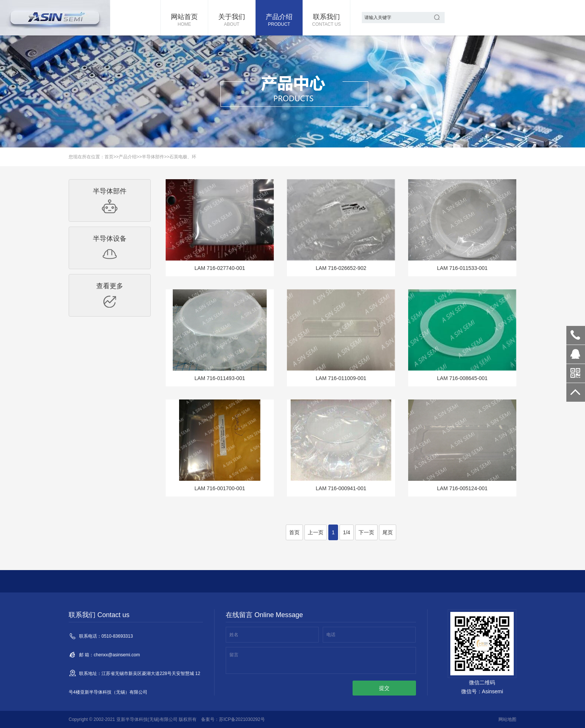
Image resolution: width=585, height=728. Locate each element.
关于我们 (232, 21)
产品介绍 (279, 21)
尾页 (388, 532)
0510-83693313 (576, 335)
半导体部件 (153, 157)
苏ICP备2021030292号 (242, 719)
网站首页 (184, 21)
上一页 (316, 532)
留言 (234, 655)
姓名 (234, 635)
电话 (331, 635)
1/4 (346, 532)
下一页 (366, 532)
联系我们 (326, 21)
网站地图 (507, 719)
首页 (109, 157)
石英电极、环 (183, 157)
